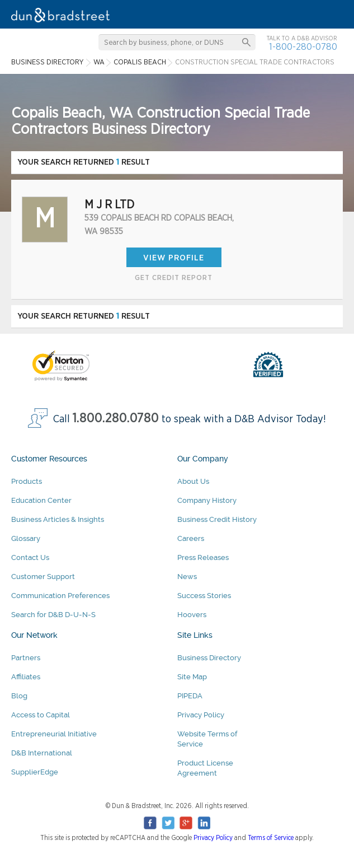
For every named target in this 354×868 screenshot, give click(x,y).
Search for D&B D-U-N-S (53, 615)
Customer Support (43, 577)
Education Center (41, 500)
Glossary (26, 538)
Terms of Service (271, 838)
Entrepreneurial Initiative (54, 734)
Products (27, 481)
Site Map (192, 677)
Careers (191, 538)
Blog (19, 696)
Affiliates (26, 677)
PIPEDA (190, 696)
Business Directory (209, 658)
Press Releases (203, 557)
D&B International (42, 753)
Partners (26, 658)
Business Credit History (217, 519)
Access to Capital (41, 715)
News (187, 577)
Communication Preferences (60, 596)
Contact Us (30, 557)
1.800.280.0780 (116, 419)
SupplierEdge (35, 772)
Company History (207, 500)
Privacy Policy (201, 715)
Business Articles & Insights (58, 519)
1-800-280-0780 (303, 47)
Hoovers (192, 615)
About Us (193, 481)
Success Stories (204, 596)
